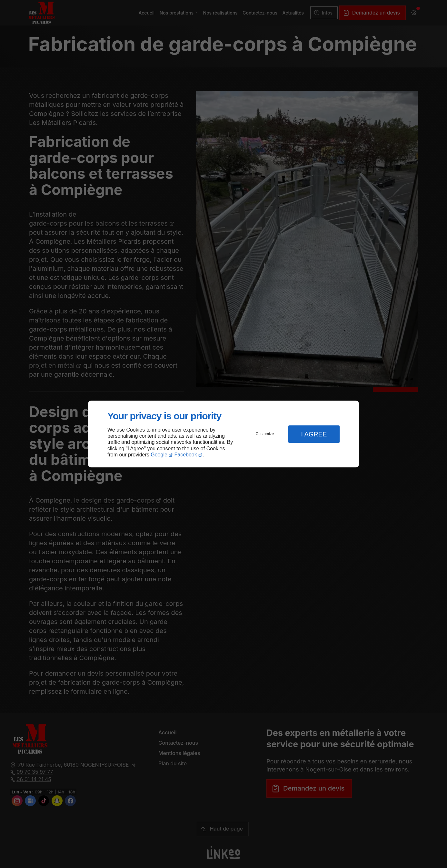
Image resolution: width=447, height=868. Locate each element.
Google (159, 455)
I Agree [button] (314, 434)
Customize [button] (265, 434)
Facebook (186, 455)
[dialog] (223, 434)
